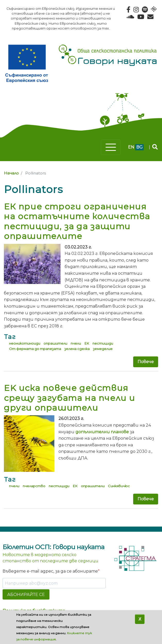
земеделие (103, 349)
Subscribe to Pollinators (6, 518)
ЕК (87, 343)
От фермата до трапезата (35, 349)
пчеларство (34, 486)
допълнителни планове (102, 432)
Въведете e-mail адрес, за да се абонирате (50, 571)
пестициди (103, 343)
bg (139, 147)
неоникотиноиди (25, 343)
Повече (146, 362)
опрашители (55, 343)
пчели (76, 343)
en (131, 147)
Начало (11, 173)
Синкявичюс (119, 486)
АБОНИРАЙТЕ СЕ (26, 595)
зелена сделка (77, 349)
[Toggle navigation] (111, 147)
